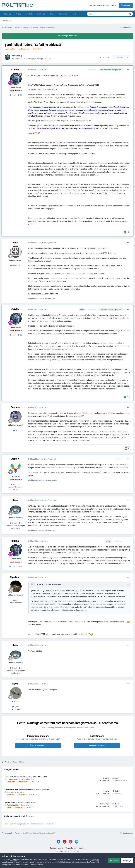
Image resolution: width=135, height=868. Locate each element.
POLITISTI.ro (18, 5)
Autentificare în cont (97, 745)
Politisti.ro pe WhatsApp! (68, 36)
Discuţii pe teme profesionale (39, 59)
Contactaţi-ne (71, 848)
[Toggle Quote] (32, 584)
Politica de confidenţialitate (33, 865)
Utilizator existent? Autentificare (103, 5)
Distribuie (105, 57)
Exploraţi (8, 14)
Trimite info (7, 21)
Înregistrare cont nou (38, 745)
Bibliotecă (41, 14)
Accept (112, 861)
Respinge (126, 861)
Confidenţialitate (56, 848)
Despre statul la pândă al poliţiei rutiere (20, 802)
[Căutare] (100, 14)
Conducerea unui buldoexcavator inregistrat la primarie (27, 790)
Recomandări (63, 14)
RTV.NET (37, 133)
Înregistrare (126, 5)
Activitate (29, 14)
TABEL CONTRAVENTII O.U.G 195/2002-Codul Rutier (26, 777)
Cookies (82, 848)
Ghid (51, 14)
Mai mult (76, 14)
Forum (18, 15)
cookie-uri (14, 859)
